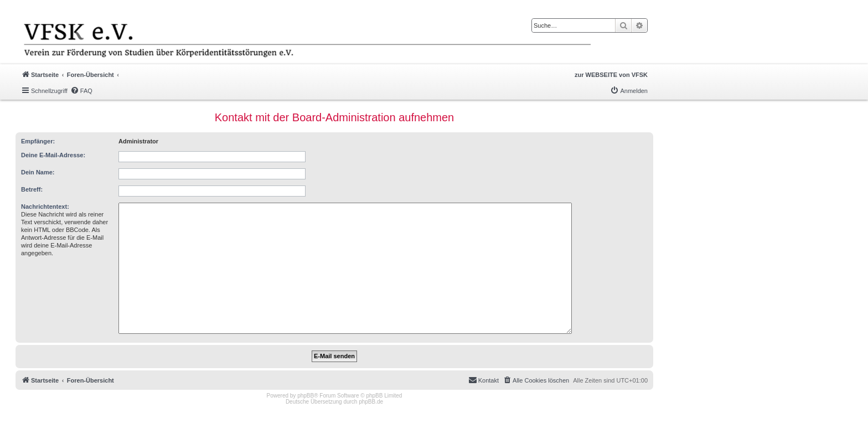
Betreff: (32, 189)
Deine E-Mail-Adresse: (53, 155)
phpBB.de (371, 402)
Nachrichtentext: (45, 207)
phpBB (306, 396)
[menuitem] (81, 91)
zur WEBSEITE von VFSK (611, 75)
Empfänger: (38, 141)
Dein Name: (38, 172)
